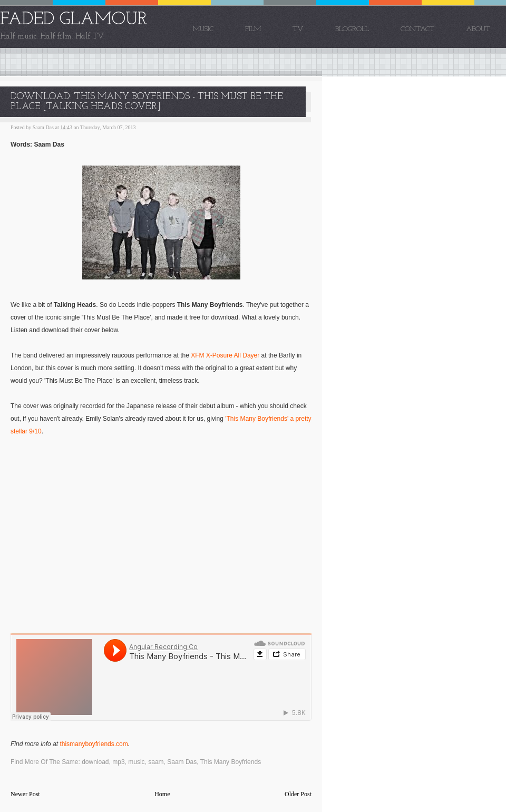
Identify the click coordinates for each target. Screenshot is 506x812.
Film (253, 29)
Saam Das (182, 762)
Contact (417, 29)
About (478, 29)
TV (298, 29)
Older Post (298, 794)
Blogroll (352, 29)
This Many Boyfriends (231, 762)
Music (203, 29)
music (136, 762)
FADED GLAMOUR (74, 20)
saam (156, 762)
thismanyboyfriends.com (94, 744)
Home (162, 794)
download (95, 762)
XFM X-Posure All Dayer (225, 355)
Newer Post (25, 794)
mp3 (118, 762)
